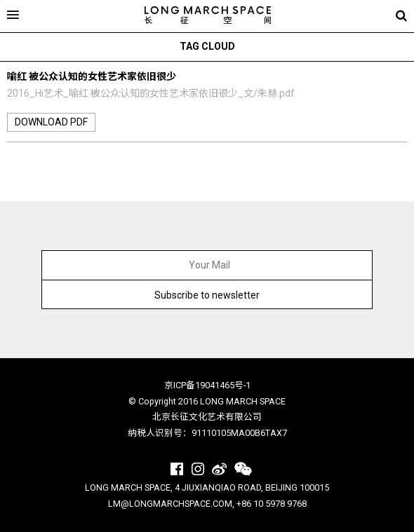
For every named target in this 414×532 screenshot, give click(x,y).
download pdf (51, 122)
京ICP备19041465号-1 (207, 385)
